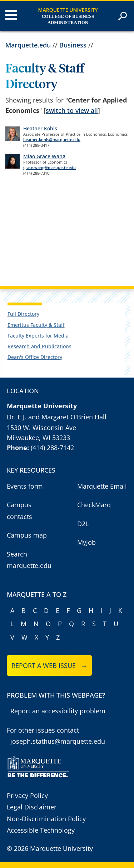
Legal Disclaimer (32, 807)
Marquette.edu (28, 45)
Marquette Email (102, 486)
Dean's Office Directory (35, 357)
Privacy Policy (27, 795)
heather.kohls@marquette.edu (52, 139)
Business (73, 45)
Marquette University (68, 10)
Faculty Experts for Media (38, 336)
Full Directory (23, 314)
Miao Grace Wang (44, 156)
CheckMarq (94, 505)
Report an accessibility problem (58, 711)
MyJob (86, 542)
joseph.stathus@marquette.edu (58, 741)
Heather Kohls (40, 128)
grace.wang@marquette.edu (49, 167)
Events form (25, 486)
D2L (83, 524)
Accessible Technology (41, 830)
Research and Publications (39, 346)
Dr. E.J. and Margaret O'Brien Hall (57, 417)
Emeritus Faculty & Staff (36, 325)
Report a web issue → (49, 665)
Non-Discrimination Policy (46, 819)
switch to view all (72, 110)
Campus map (27, 535)
